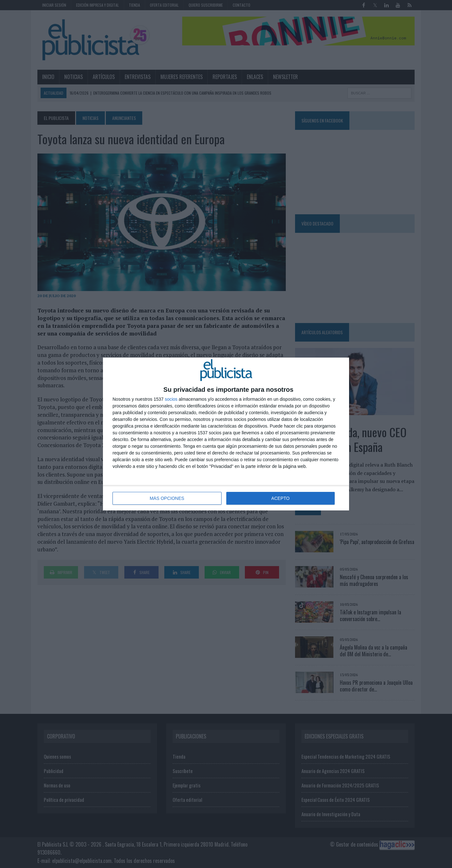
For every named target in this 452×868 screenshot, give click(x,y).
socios (171, 399)
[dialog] (226, 434)
